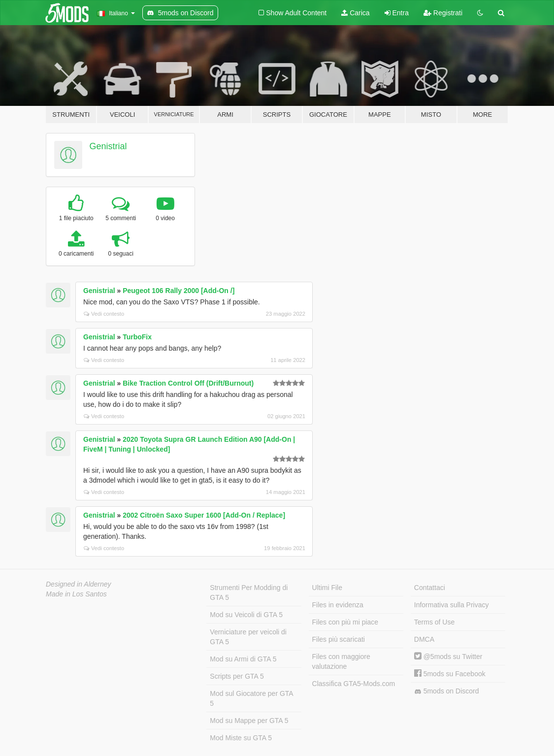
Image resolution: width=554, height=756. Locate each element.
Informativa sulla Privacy (452, 605)
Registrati (443, 13)
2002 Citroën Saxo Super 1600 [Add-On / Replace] (204, 515)
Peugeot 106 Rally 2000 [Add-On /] (179, 291)
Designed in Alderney (79, 584)
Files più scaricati (339, 639)
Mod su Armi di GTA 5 (243, 659)
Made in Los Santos (76, 594)
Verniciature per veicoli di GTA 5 (248, 637)
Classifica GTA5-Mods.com (354, 684)
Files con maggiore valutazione (341, 661)
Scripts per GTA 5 (237, 676)
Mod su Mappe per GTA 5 (249, 721)
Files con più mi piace (345, 622)
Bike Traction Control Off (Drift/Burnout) (188, 383)
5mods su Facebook (450, 674)
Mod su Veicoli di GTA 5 (246, 615)
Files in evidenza (338, 605)
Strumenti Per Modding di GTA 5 (249, 592)
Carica (355, 13)
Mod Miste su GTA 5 (241, 738)
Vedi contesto (104, 314)
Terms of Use (434, 622)
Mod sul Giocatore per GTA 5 (251, 698)
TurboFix (137, 337)
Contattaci (430, 588)
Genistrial (108, 146)
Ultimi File (327, 588)
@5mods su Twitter (448, 657)
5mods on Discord (447, 691)
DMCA (424, 639)
